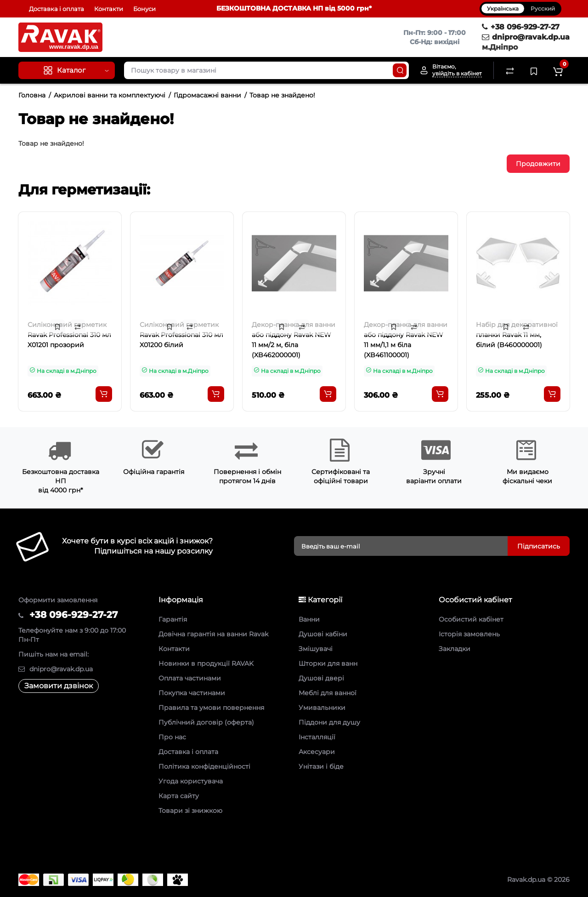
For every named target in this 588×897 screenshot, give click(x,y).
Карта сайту (179, 796)
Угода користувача (191, 781)
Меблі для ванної (328, 693)
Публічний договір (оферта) (206, 722)
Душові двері (321, 678)
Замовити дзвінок (59, 686)
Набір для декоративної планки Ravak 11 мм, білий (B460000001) (517, 335)
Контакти (109, 9)
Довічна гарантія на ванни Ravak (213, 634)
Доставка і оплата (57, 9)
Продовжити (538, 164)
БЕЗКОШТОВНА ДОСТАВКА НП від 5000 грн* (294, 8)
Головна (32, 95)
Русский (543, 9)
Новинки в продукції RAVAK (206, 663)
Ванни (309, 619)
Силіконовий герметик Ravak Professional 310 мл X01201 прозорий (69, 335)
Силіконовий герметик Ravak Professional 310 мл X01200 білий (181, 335)
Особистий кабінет (471, 619)
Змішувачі (316, 649)
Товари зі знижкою (190, 811)
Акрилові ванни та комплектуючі (110, 95)
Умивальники (322, 708)
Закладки (455, 649)
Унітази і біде (321, 766)
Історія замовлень (469, 634)
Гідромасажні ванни (207, 95)
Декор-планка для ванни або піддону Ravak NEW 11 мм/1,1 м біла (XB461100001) (406, 340)
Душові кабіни (323, 634)
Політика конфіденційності (204, 766)
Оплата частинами (190, 678)
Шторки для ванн (328, 663)
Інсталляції (317, 737)
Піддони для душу (329, 722)
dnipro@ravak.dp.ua (526, 37)
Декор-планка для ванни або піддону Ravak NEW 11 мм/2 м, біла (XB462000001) (294, 340)
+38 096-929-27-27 (521, 27)
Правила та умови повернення (211, 708)
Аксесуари (317, 752)
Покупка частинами (192, 693)
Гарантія (173, 619)
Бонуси (144, 9)
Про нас (172, 737)
